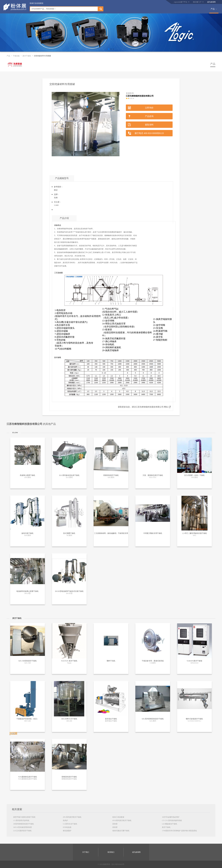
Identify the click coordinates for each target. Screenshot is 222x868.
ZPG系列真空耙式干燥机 (72, 817)
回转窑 (115, 824)
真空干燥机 (27, 56)
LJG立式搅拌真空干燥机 (22, 831)
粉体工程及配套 (118, 817)
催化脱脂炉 (67, 831)
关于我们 (86, 852)
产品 (213, 9)
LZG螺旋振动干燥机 (170, 824)
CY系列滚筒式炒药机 (21, 820)
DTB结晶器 (67, 827)
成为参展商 (211, 2)
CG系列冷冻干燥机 (70, 824)
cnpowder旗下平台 (181, 2)
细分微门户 (197, 2)
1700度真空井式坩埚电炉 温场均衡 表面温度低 (179, 831)
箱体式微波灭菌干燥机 (121, 831)
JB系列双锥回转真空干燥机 (24, 824)
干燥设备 (16, 56)
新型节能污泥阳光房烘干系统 (24, 817)
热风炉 (65, 820)
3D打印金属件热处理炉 (171, 817)
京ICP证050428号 (118, 864)
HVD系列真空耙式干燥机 (122, 820)
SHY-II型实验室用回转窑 (23, 827)
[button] (109, 49)
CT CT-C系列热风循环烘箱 (172, 820)
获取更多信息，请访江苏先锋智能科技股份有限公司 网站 (143, 407)
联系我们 (111, 852)
